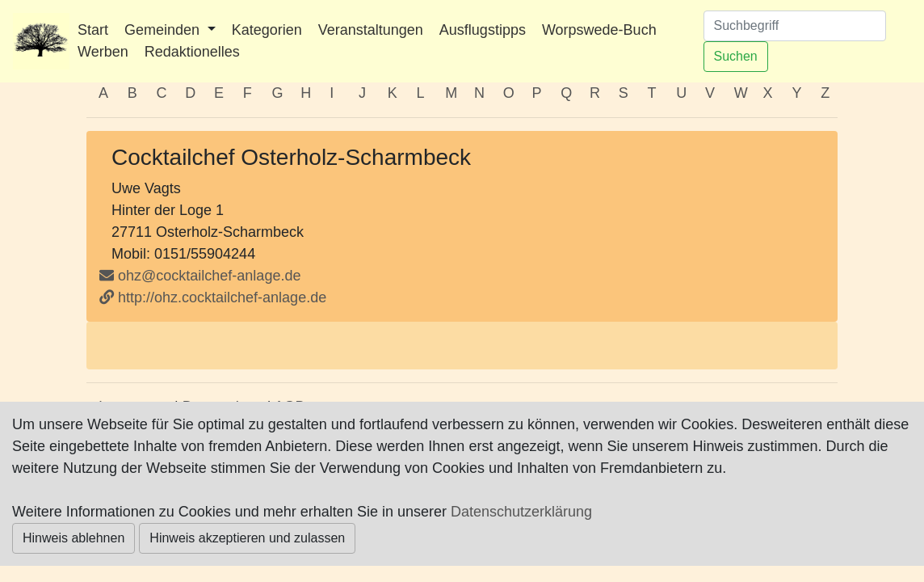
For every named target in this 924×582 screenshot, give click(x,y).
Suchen (736, 56)
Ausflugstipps (483, 30)
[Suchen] (795, 26)
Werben (103, 52)
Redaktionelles (192, 52)
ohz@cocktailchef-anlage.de (209, 276)
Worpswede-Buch (599, 30)
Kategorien (267, 30)
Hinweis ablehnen (73, 538)
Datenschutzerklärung (521, 512)
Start (93, 30)
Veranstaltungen (371, 30)
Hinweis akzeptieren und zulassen (247, 538)
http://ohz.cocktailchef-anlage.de (213, 297)
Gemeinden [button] (164, 30)
